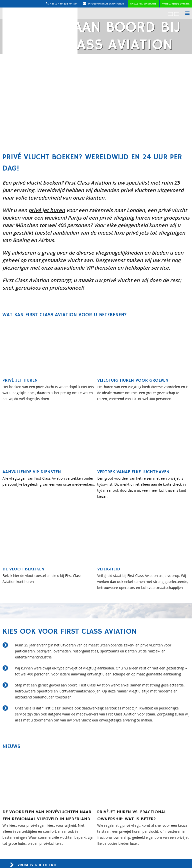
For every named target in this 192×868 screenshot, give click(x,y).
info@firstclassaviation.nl (103, 4)
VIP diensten (101, 268)
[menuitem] (170, 14)
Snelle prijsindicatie (143, 4)
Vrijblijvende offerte (176, 4)
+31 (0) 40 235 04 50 (63, 4)
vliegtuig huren (132, 218)
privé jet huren (47, 210)
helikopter (137, 268)
